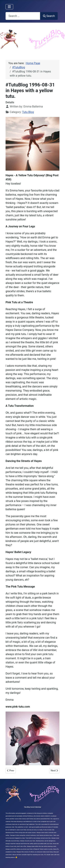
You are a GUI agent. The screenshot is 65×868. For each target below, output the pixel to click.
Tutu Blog (28, 112)
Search (49, 16)
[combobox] (23, 16)
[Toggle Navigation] (9, 7)
